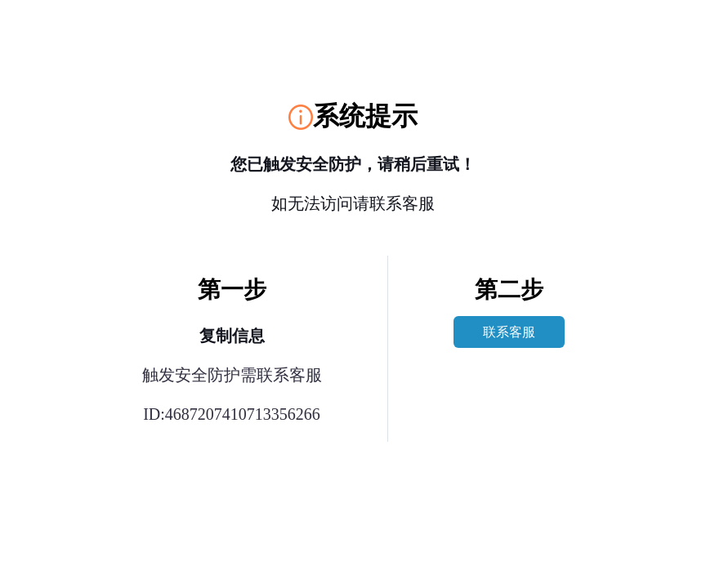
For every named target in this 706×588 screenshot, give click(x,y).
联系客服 (509, 332)
